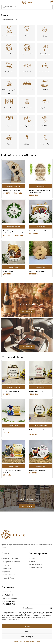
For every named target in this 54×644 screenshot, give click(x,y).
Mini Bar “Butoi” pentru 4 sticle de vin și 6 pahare (40, 191)
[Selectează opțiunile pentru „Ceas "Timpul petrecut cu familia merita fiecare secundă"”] (14, 227)
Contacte (37, 641)
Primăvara (5, 565)
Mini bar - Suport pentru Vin (9, 92)
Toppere (9, 126)
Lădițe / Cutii (27, 72)
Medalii (45, 36)
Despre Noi (33, 561)
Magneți (45, 125)
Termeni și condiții (28, 641)
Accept (27, 626)
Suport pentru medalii (27, 90)
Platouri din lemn (45, 54)
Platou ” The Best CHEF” (37, 271)
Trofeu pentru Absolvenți (38, 470)
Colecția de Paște (45, 144)
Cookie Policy (18, 641)
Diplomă (5, 430)
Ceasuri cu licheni (9, 54)
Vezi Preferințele (27, 637)
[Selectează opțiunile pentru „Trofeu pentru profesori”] (14, 387)
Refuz (27, 631)
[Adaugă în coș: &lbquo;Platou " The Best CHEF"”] (40, 267)
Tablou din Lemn (27, 108)
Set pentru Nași (8, 271)
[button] (51, 608)
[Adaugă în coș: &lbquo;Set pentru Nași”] (14, 267)
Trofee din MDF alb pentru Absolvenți (12, 471)
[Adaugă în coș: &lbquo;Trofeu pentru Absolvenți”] (40, 466)
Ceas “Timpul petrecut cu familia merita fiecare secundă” (13, 232)
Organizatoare (45, 108)
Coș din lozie (9, 72)
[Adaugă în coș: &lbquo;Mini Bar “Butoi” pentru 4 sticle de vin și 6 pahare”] (40, 186)
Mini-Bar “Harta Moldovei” (12, 190)
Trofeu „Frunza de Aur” (37, 391)
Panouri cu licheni (9, 108)
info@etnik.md (7, 595)
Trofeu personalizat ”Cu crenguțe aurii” (37, 431)
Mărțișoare (9, 144)
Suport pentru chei (45, 72)
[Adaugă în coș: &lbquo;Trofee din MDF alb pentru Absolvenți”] (14, 466)
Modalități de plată (35, 567)
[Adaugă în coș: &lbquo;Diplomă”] (14, 426)
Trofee (27, 36)
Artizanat (45, 90)
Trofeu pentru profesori (11, 391)
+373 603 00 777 (8, 602)
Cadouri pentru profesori (9, 36)
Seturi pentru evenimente (27, 54)
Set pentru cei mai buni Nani (39, 231)
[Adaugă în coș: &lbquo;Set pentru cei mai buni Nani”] (40, 227)
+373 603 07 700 (8, 604)
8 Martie (27, 144)
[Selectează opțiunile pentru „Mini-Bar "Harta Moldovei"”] (14, 186)
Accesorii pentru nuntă (27, 126)
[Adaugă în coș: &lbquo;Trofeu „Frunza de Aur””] (40, 387)
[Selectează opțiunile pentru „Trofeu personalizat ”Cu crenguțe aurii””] (40, 426)
